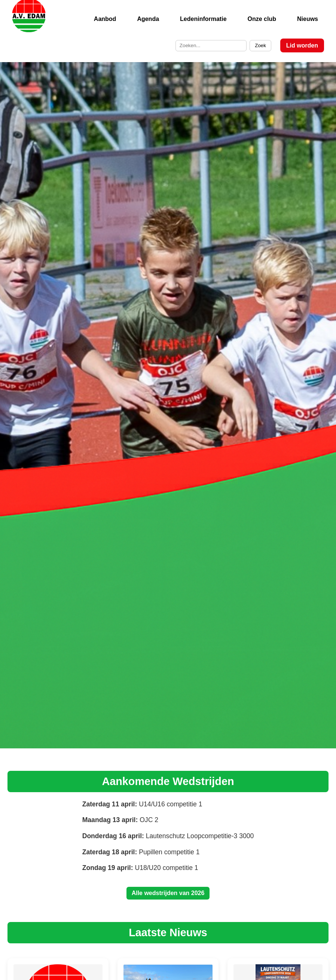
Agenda (148, 19)
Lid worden (302, 45)
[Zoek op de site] (211, 46)
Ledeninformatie (203, 19)
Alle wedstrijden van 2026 (168, 893)
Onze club (262, 19)
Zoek (260, 45)
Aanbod (105, 19)
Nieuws (308, 19)
